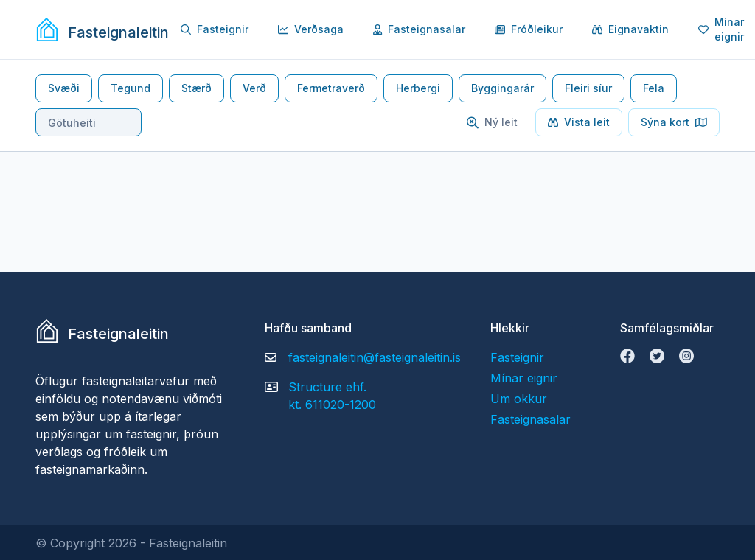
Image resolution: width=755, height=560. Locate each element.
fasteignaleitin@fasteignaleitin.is (375, 357)
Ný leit (492, 122)
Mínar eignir (524, 378)
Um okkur (519, 399)
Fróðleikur (529, 29)
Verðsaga (311, 29)
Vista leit (579, 122)
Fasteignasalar (419, 29)
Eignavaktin (630, 29)
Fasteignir (215, 29)
